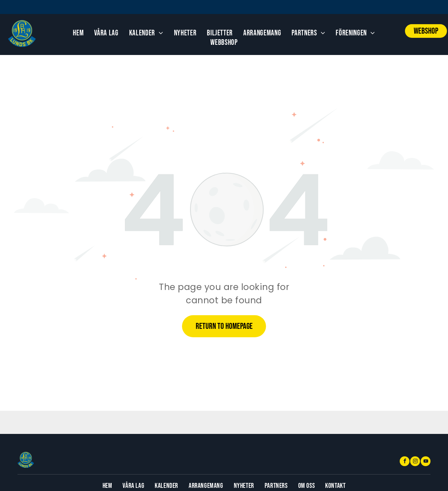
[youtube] (426, 462)
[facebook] (405, 462)
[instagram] (415, 462)
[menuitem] (78, 33)
